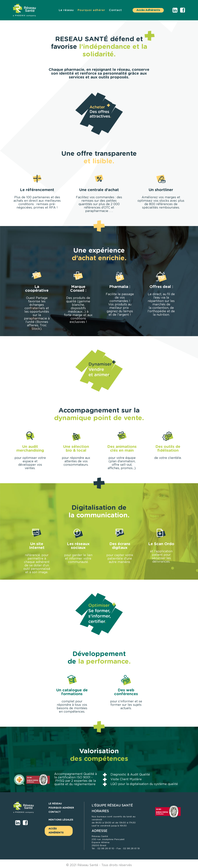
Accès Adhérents (148, 10)
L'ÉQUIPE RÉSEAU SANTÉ (112, 806)
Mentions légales (61, 820)
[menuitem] (66, 10)
